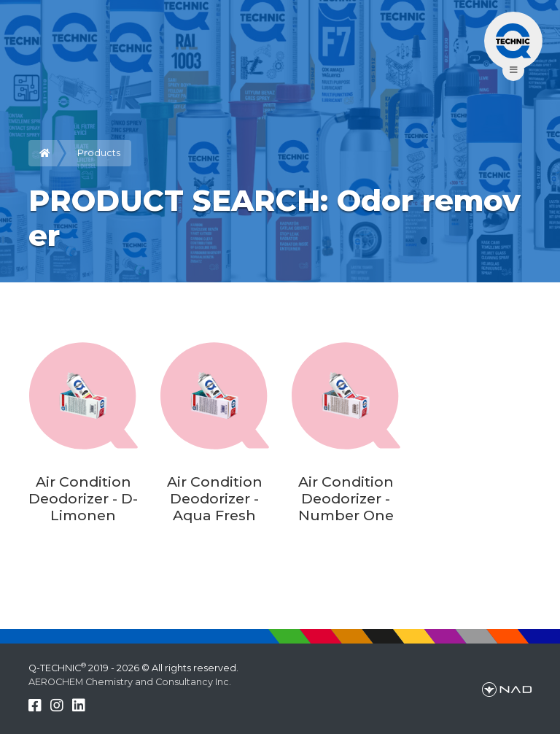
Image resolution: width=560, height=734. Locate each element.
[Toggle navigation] (513, 41)
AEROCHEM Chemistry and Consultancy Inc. (130, 682)
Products (99, 153)
